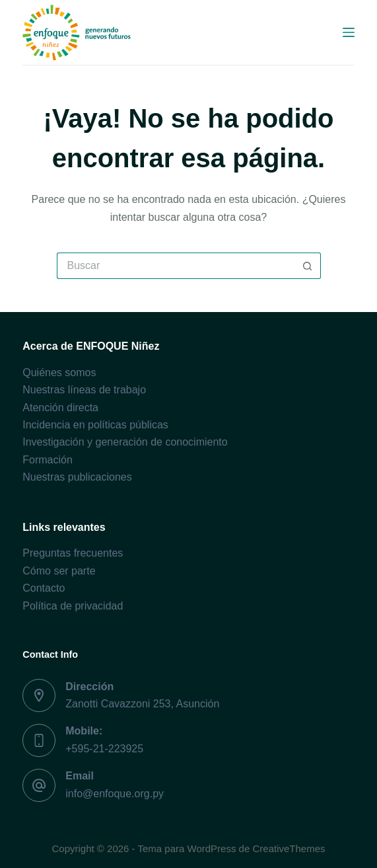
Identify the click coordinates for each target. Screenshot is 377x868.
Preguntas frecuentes (73, 553)
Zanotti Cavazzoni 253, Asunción (142, 704)
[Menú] (349, 32)
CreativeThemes (289, 848)
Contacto (44, 588)
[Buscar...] (176, 266)
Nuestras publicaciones (77, 477)
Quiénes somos (59, 373)
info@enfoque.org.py (115, 794)
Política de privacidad (73, 606)
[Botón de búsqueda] (308, 266)
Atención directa (60, 408)
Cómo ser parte (59, 571)
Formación (48, 460)
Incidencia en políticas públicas (95, 425)
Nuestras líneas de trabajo (84, 390)
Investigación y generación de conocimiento (125, 442)
